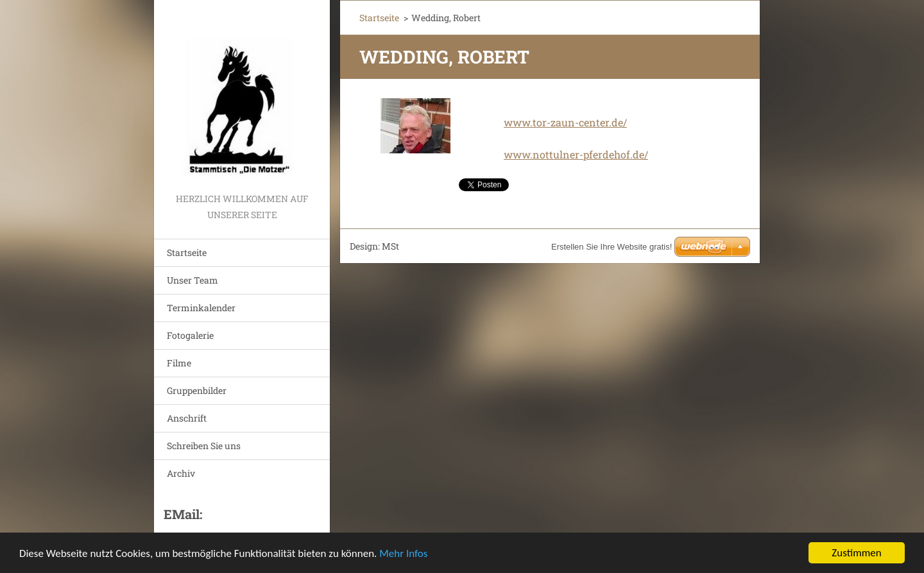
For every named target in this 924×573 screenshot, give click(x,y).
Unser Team (193, 280)
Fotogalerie (190, 335)
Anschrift (187, 418)
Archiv (181, 473)
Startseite (187, 252)
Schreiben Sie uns (204, 446)
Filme (179, 363)
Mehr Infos (403, 553)
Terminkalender (201, 308)
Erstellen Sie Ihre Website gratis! (612, 247)
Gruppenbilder (197, 390)
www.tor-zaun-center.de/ (565, 122)
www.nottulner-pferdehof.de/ (576, 154)
